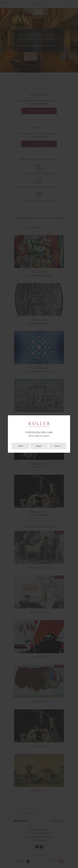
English (21, 446)
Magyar (39, 446)
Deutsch (57, 446)
